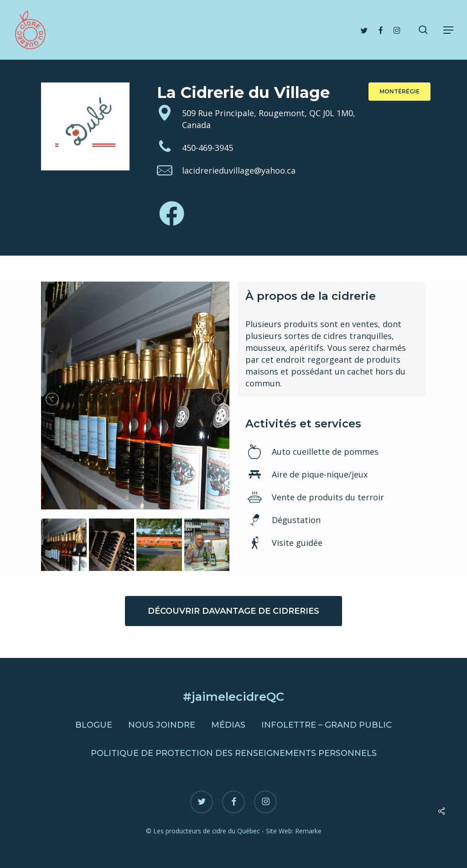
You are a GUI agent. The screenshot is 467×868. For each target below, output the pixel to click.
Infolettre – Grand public (327, 725)
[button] (448, 30)
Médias (228, 725)
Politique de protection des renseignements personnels (234, 753)
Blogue (94, 725)
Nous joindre (162, 725)
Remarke (308, 831)
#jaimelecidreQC (233, 696)
